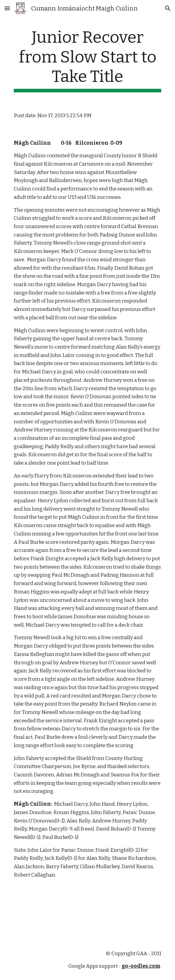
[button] (7, 8)
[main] (87, 60)
